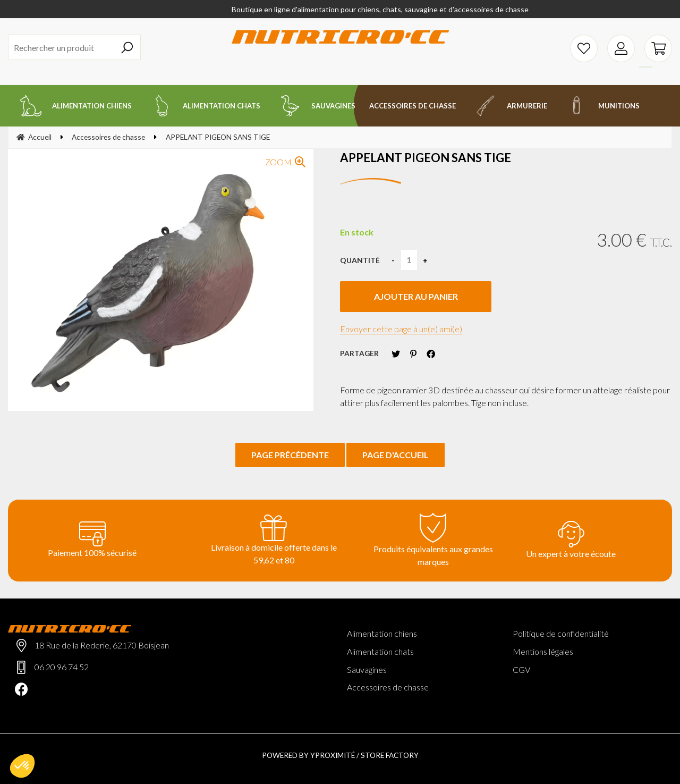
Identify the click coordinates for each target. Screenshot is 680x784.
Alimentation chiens (382, 633)
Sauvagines (367, 669)
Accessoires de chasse (388, 687)
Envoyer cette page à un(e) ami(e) (401, 329)
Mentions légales (543, 651)
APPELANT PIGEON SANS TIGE (426, 158)
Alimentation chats (380, 651)
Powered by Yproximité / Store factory (340, 755)
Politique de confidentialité (561, 633)
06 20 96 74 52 (62, 667)
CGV (521, 669)
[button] (22, 766)
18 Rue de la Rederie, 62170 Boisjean (102, 645)
